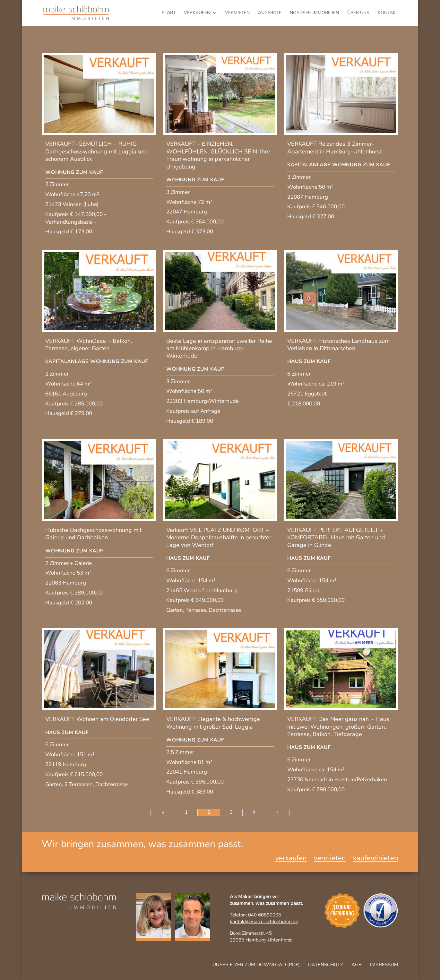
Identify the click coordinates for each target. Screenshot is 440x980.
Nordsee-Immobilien (314, 13)
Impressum (384, 965)
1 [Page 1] (186, 812)
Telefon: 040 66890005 (255, 915)
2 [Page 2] (209, 812)
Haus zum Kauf (309, 361)
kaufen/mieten (376, 859)
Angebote (270, 13)
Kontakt (388, 13)
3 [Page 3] (231, 812)
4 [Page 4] (254, 812)
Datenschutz (326, 965)
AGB (357, 965)
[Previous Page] (163, 812)
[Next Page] (277, 812)
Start (169, 13)
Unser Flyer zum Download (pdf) (256, 965)
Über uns (358, 13)
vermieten (237, 13)
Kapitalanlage (309, 165)
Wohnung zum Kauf (74, 172)
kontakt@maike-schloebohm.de (264, 922)
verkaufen (197, 13)
